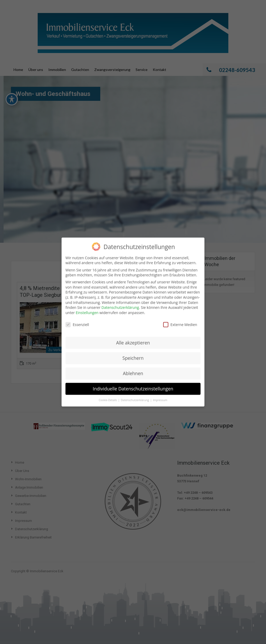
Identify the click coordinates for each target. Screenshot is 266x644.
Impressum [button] (160, 394)
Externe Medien (180, 319)
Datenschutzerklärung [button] (135, 394)
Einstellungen (87, 307)
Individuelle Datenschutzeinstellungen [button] (133, 383)
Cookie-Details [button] (108, 394)
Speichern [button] (133, 352)
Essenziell (77, 319)
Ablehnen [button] (133, 367)
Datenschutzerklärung (120, 302)
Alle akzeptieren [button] (133, 337)
